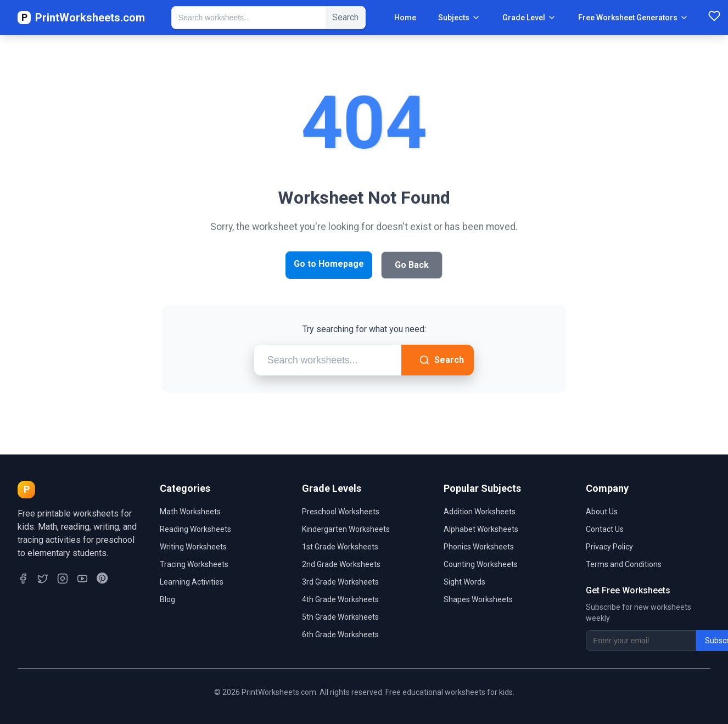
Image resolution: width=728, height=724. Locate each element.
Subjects (459, 18)
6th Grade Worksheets (340, 635)
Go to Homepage (329, 264)
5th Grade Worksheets (340, 617)
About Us (602, 512)
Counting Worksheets (481, 564)
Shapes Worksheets (478, 599)
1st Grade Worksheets (340, 547)
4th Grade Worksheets (340, 599)
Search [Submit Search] (345, 17)
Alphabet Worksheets (481, 529)
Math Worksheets (190, 512)
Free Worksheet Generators (633, 18)
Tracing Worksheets (194, 564)
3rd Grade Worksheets (340, 582)
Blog (167, 599)
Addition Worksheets (480, 512)
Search (441, 360)
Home (405, 18)
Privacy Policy (609, 547)
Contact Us (605, 529)
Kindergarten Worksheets (346, 529)
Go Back (412, 265)
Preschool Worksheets (341, 512)
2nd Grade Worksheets (341, 564)
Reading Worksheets (195, 529)
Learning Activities (192, 582)
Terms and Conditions (624, 564)
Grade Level (529, 18)
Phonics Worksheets (479, 547)
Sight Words (464, 582)
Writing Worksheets (193, 547)
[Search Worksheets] (249, 18)
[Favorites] (714, 18)
